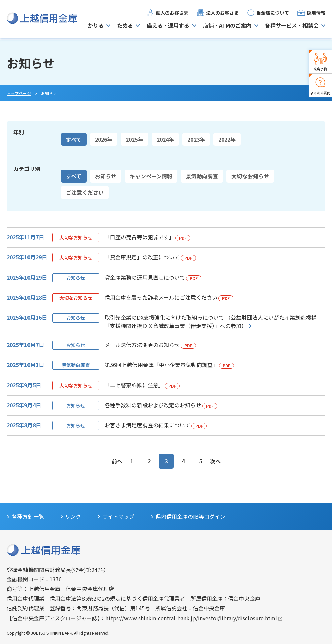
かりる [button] (96, 26)
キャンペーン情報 (151, 176)
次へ (215, 461)
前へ (117, 461)
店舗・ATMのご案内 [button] (227, 26)
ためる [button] (125, 26)
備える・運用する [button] (168, 26)
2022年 (227, 139)
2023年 (196, 139)
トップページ (19, 93)
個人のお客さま (172, 14)
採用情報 (316, 14)
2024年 (165, 139)
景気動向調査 (202, 176)
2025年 (134, 139)
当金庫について (273, 14)
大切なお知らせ (250, 176)
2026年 (104, 139)
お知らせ (106, 176)
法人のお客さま (222, 14)
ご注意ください (85, 192)
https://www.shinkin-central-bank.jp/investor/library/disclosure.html (191, 618)
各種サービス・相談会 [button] (292, 26)
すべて (74, 139)
